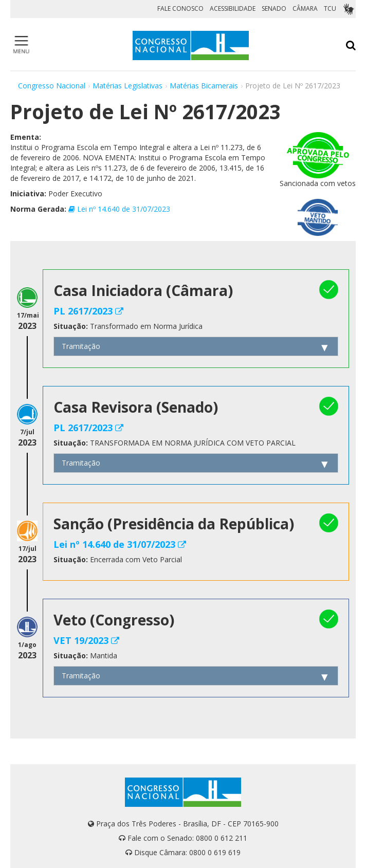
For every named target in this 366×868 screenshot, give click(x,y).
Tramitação (81, 346)
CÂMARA (305, 8)
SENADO (274, 8)
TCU (330, 8)
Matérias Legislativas (127, 86)
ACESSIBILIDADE (233, 8)
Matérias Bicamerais (204, 86)
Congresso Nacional (52, 86)
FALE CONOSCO (180, 8)
